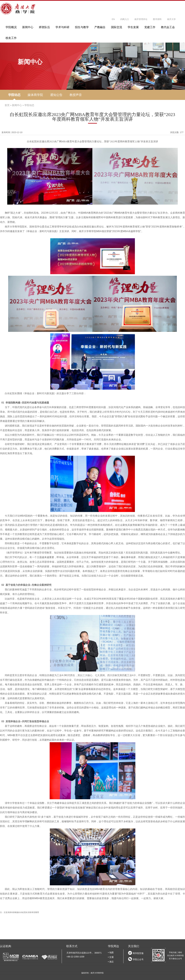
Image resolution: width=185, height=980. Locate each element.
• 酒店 (111, 962)
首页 (7, 105)
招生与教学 (82, 27)
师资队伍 (44, 27)
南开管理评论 (141, 19)
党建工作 (150, 27)
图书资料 (157, 19)
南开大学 (171, 19)
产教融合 (100, 27)
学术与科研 (62, 27)
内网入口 (125, 19)
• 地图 (111, 952)
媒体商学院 (35, 95)
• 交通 (111, 957)
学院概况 (11, 27)
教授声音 (76, 95)
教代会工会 (168, 27)
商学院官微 (138, 953)
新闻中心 (28, 27)
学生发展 (133, 27)
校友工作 (11, 38)
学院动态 (14, 95)
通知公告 (56, 95)
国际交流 (117, 27)
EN (113, 19)
